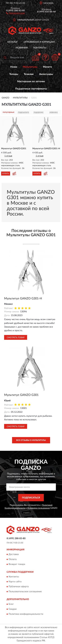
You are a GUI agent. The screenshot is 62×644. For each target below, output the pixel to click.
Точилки (29, 74)
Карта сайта (15, 582)
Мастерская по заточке (31, 81)
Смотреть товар (16, 337)
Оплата (13, 559)
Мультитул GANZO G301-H (23, 299)
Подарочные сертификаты (31, 89)
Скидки (13, 609)
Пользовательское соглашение (25, 592)
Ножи (14, 67)
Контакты (40, 48)
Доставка (14, 554)
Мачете (47, 67)
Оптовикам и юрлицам (39, 42)
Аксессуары (46, 74)
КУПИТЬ (6, 174)
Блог (11, 604)
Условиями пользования (39, 508)
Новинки (22, 48)
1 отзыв (8, 156)
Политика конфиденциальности (26, 614)
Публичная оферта (19, 587)
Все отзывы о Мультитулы (31, 440)
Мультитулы (30, 67)
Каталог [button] (13, 42)
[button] (15, 13)
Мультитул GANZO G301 (21, 395)
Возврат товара (17, 564)
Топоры (14, 74)
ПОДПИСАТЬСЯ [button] (31, 498)
